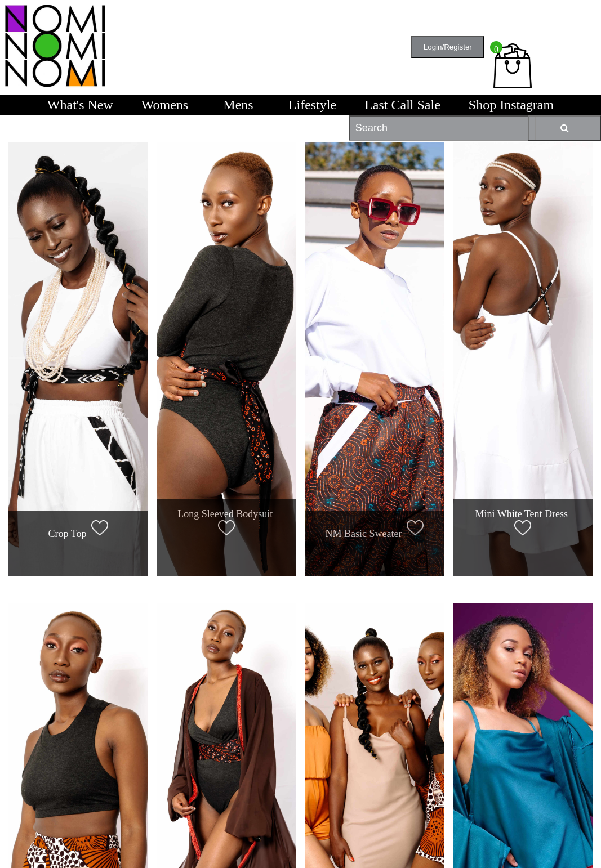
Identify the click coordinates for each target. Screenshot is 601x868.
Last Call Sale (402, 105)
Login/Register (448, 47)
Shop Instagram (511, 105)
